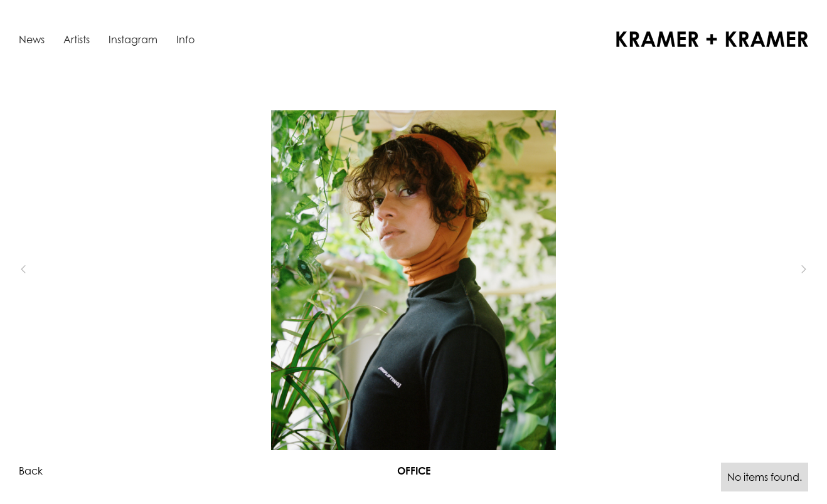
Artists (77, 39)
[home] (712, 39)
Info (185, 39)
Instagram (133, 39)
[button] (44, 269)
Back (31, 471)
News (32, 39)
